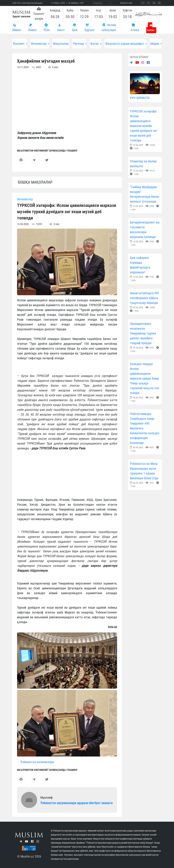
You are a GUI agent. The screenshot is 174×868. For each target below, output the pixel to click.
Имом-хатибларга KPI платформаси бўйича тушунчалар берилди (144, 298)
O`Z (143, 3)
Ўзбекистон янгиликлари (37, 762)
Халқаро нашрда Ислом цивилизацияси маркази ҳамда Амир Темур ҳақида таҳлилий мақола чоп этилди (145, 378)
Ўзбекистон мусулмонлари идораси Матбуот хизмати (76, 803)
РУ (149, 3)
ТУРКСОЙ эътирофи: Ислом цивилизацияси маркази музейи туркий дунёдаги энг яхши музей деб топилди (144, 126)
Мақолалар (61, 44)
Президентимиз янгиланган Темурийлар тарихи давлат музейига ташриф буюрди (143, 333)
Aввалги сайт (126, 3)
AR (159, 3)
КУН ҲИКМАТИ (140, 98)
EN (154, 3)
